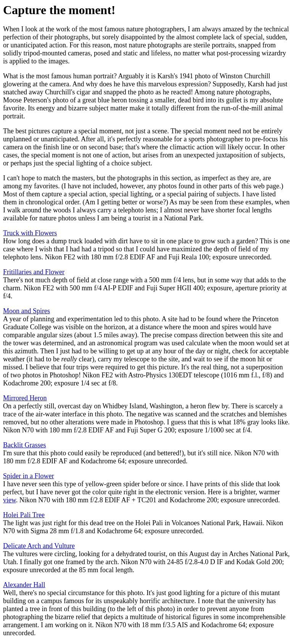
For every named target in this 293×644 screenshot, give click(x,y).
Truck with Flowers (30, 233)
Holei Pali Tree (24, 515)
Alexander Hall (24, 585)
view (10, 500)
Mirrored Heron (25, 398)
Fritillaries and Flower (34, 272)
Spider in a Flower (28, 476)
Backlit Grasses (24, 445)
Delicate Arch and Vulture (39, 546)
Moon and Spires (27, 311)
